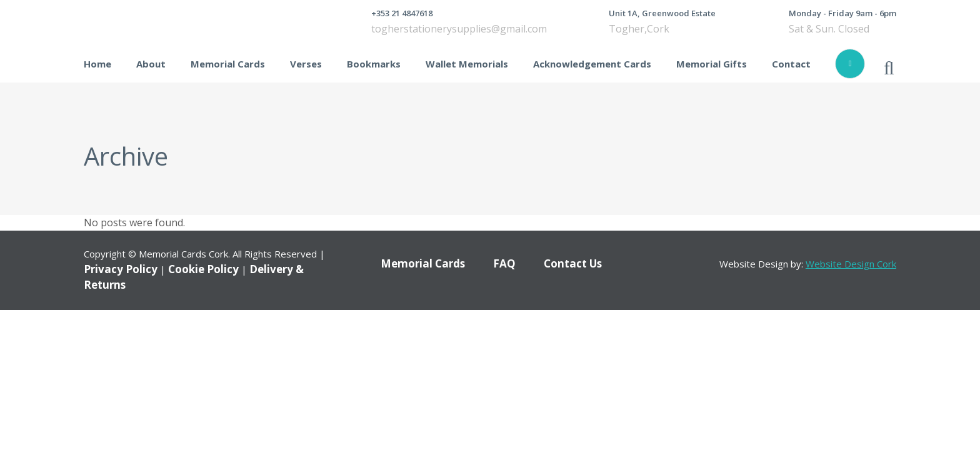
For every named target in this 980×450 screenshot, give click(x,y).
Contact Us (573, 263)
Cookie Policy (203, 269)
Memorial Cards (423, 263)
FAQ (504, 263)
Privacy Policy (121, 269)
